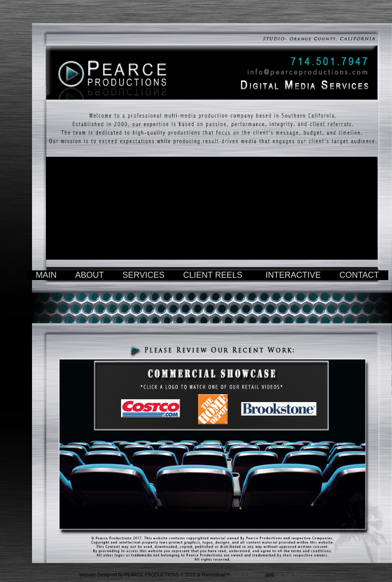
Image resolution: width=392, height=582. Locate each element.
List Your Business (294, 575)
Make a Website (248, 575)
